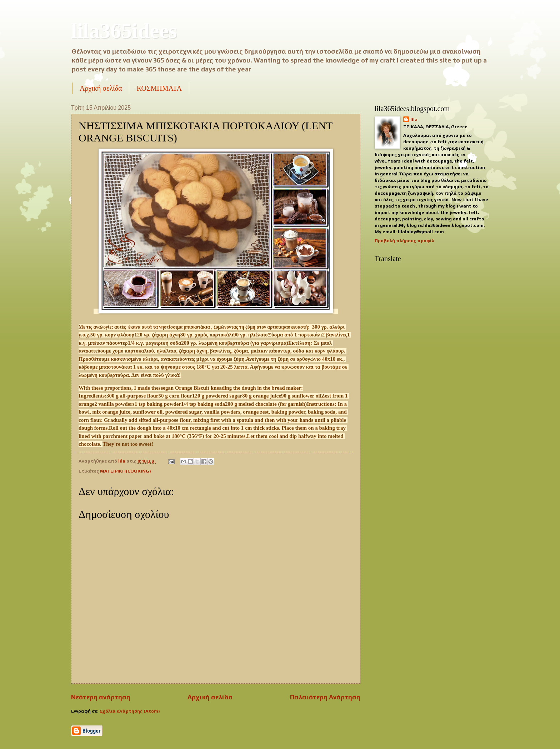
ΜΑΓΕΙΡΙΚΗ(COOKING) (126, 471)
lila (414, 119)
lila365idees (124, 31)
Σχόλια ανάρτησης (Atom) (130, 711)
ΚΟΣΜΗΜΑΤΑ (159, 88)
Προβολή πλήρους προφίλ (404, 241)
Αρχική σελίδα (101, 88)
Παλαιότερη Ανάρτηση (325, 697)
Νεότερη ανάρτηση (101, 697)
